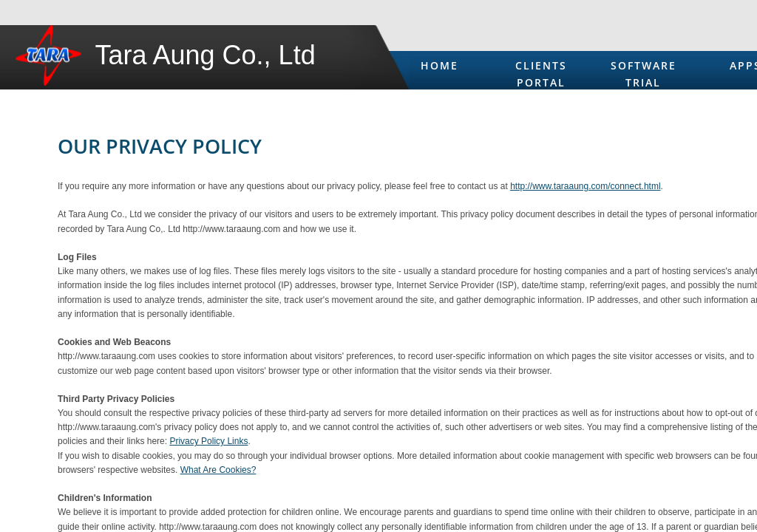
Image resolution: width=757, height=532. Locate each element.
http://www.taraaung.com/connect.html (585, 186)
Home (439, 65)
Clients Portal (541, 74)
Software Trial (644, 74)
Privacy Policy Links (208, 441)
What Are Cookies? (218, 470)
